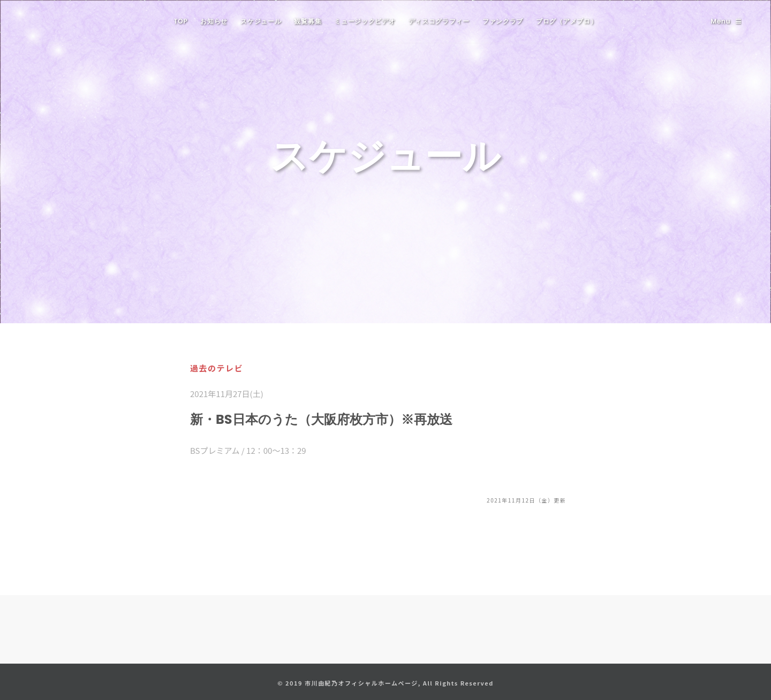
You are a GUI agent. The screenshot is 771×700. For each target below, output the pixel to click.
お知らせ (214, 21)
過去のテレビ (217, 368)
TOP (181, 21)
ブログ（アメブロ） (566, 21)
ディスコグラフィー (439, 21)
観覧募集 (308, 21)
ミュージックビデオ (365, 21)
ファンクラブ (503, 21)
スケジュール (261, 21)
